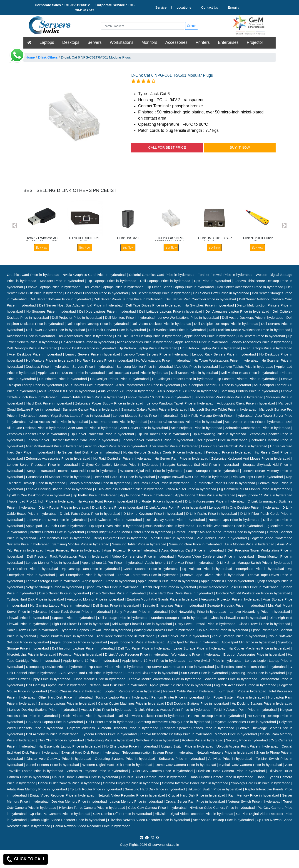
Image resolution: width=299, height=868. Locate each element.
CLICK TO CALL (26, 859)
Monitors (149, 42)
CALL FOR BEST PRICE (167, 147)
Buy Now (42, 247)
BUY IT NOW (240, 147)
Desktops (71, 42)
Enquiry (234, 7)
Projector (255, 42)
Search (192, 26)
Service (161, 7)
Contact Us (209, 7)
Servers (95, 42)
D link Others (48, 57)
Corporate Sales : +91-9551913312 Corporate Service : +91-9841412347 (85, 7)
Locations (184, 7)
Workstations (122, 42)
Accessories (176, 42)
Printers (203, 42)
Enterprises (228, 42)
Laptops (47, 42)
